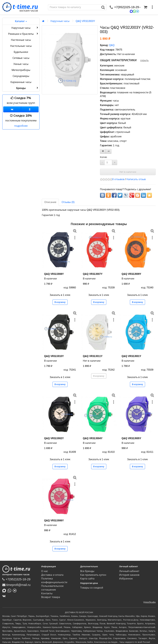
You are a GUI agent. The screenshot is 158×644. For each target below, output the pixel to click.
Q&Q (112, 45)
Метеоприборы (21, 70)
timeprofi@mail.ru (16, 585)
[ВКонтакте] (5, 596)
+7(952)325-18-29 (16, 579)
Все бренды (87, 571)
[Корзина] (146, 7)
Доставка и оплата (52, 575)
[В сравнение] (109, 151)
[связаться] (125, 7)
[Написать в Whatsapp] (10, 590)
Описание (50, 202)
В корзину (60, 302)
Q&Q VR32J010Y (54, 356)
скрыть (144, 60)
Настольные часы (21, 46)
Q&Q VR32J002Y (54, 438)
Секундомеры (21, 76)
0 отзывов (118, 179)
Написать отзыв (136, 179)
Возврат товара (51, 597)
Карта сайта (87, 579)
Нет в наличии (128, 172)
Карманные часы (21, 82)
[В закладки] (103, 151)
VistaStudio (149, 602)
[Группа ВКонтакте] (12, 109)
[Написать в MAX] (5, 590)
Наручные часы (25, 28)
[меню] (152, 7)
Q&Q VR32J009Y (131, 274)
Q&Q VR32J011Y (93, 356)
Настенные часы (21, 40)
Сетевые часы (21, 58)
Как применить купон (93, 575)
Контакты (47, 593)
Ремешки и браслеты (23, 34)
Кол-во (104, 157)
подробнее (21, 126)
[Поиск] (74, 7)
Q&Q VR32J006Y (54, 520)
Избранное (126, 579)
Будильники (21, 52)
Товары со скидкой (92, 588)
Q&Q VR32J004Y (93, 438)
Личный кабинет (129, 571)
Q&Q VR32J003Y (85, 21)
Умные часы (21, 64)
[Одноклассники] (30, 109)
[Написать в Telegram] (15, 590)
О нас (45, 571)
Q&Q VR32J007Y (93, 274)
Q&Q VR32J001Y (131, 356)
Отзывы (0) (68, 202)
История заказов (129, 575)
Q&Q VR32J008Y (54, 274)
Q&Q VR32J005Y (131, 438)
